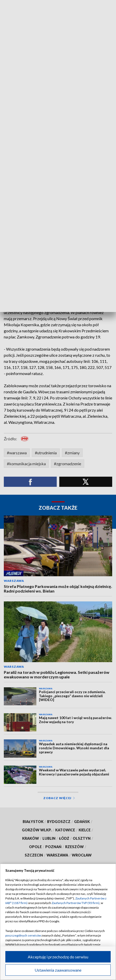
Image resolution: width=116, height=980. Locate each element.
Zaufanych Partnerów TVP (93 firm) (76, 903)
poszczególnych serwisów (23, 935)
